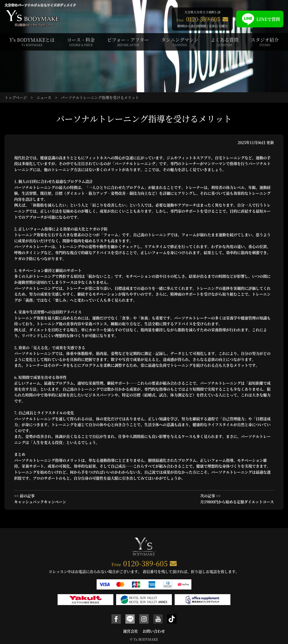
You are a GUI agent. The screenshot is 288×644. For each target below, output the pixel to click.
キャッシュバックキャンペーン (40, 502)
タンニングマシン (180, 42)
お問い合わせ (154, 631)
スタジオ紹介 (265, 42)
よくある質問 (225, 42)
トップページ (16, 97)
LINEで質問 (260, 19)
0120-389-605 (145, 563)
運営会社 (131, 631)
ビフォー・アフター (128, 42)
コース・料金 (81, 42)
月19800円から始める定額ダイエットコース (237, 502)
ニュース (44, 97)
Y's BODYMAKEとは (32, 42)
